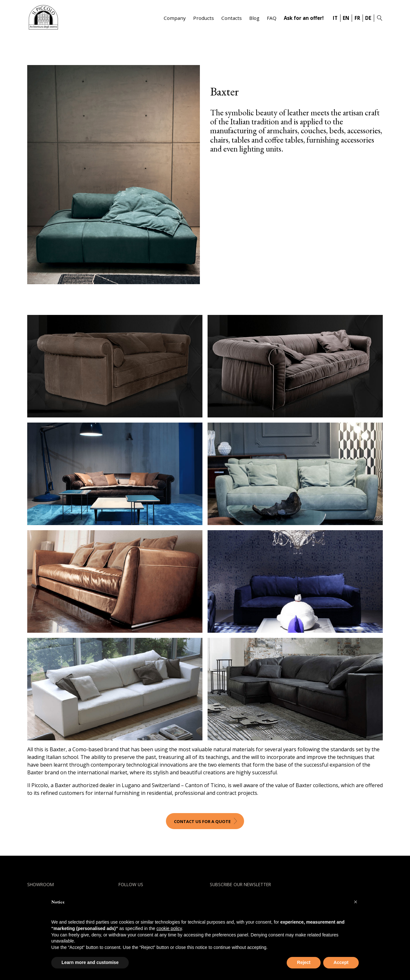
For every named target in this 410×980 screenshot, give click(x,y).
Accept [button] (341, 962)
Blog (254, 18)
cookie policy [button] (169, 928)
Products (204, 18)
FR (357, 18)
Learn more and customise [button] (90, 962)
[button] (356, 902)
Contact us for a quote (202, 821)
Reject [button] (304, 962)
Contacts (232, 18)
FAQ (272, 18)
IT (335, 18)
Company (175, 18)
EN (346, 18)
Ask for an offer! (304, 18)
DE (368, 18)
